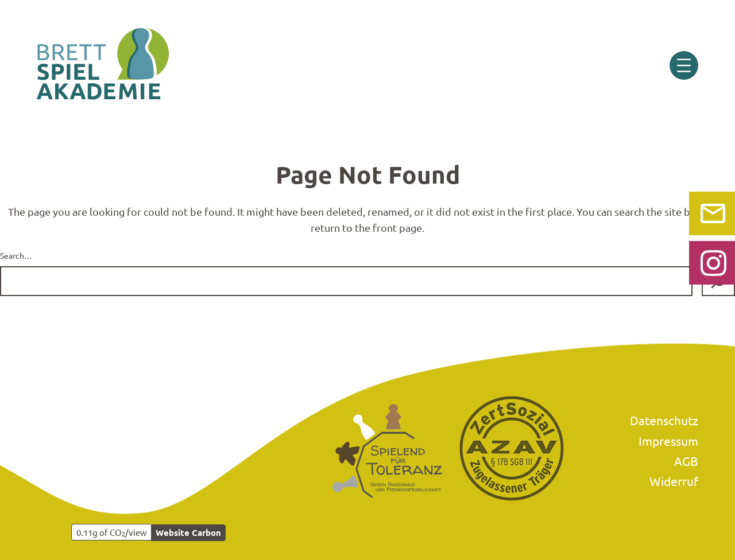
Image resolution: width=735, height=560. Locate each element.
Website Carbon (188, 532)
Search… (16, 255)
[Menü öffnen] (684, 65)
